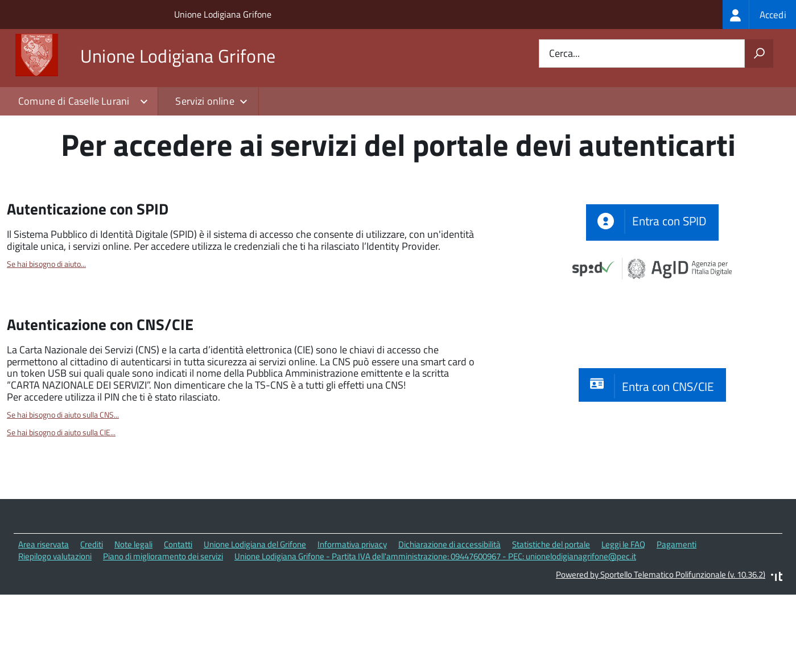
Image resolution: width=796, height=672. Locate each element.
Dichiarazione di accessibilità (449, 609)
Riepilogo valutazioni (55, 621)
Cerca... (564, 54)
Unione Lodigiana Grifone (223, 14)
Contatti (178, 609)
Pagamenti (677, 609)
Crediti (92, 609)
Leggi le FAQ (623, 609)
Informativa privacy (352, 609)
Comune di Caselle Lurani (74, 101)
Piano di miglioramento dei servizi (163, 621)
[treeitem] (759, 15)
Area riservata (44, 609)
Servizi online (205, 101)
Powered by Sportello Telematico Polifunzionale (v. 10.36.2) (661, 639)
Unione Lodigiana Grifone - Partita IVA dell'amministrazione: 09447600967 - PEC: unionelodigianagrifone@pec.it (435, 621)
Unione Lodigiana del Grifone (255, 609)
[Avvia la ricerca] (759, 53)
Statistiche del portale (551, 609)
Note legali (133, 609)
